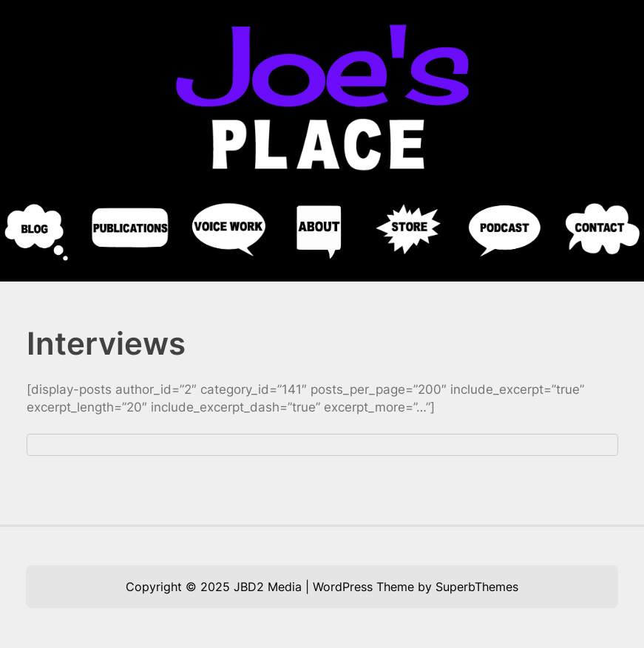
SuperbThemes (477, 587)
